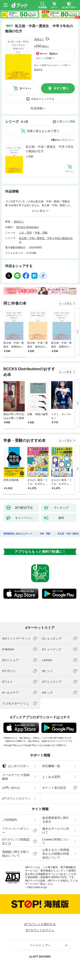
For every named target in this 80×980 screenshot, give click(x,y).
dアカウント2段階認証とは (16, 841)
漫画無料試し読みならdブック (18, 534)
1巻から (56, 140)
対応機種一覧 (51, 766)
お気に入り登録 (66, 121)
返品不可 (38, 70)
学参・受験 (41, 233)
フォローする (47, 39)
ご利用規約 (10, 820)
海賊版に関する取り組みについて (16, 854)
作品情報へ (38, 108)
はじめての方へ (15, 766)
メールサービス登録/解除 (16, 777)
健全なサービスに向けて (56, 831)
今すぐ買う (61, 88)
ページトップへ (40, 945)
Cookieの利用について (56, 841)
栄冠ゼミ (39, 39)
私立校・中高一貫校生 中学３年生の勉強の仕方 (50, 149)
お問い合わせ (11, 788)
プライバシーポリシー (16, 831)
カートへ (25, 88)
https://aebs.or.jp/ (37, 887)
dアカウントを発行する (40, 924)
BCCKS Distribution (28, 227)
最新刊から (68, 140)
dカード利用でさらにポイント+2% (51, 65)
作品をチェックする (43, 99)
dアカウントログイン (16, 798)
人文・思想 (25, 233)
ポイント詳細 (44, 58)
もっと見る (65, 304)
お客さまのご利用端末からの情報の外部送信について (56, 854)
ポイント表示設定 (54, 788)
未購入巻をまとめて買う (43, 131)
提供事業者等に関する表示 (56, 820)
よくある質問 (51, 777)
